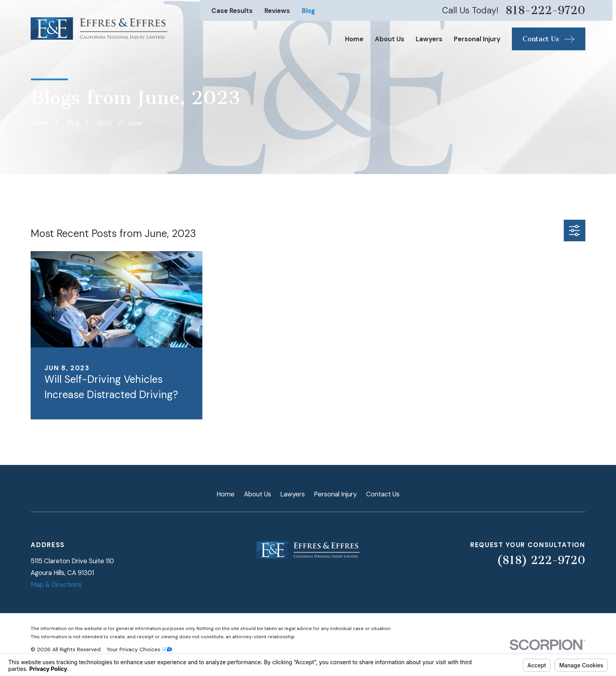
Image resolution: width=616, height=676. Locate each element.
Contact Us (383, 494)
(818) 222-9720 (541, 560)
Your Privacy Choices (139, 649)
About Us (258, 494)
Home (225, 494)
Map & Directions (56, 584)
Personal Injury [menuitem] (477, 39)
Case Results (232, 11)
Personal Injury (335, 494)
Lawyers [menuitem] (429, 39)
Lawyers (292, 494)
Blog (308, 11)
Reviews (277, 11)
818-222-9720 (545, 10)
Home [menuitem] (354, 39)
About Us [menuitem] (390, 39)
